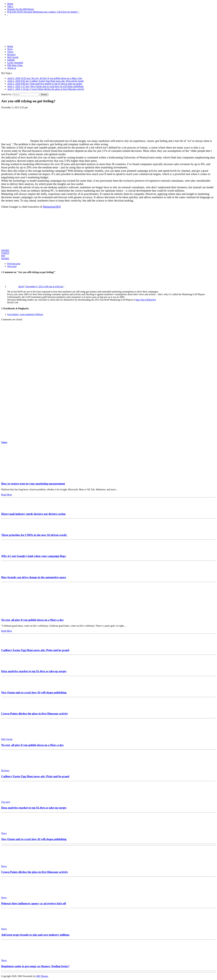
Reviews (11, 54)
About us (12, 68)
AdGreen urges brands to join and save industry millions (35, 935)
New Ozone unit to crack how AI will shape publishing (34, 692)
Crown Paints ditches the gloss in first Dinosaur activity (35, 714)
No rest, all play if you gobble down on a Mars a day (32, 620)
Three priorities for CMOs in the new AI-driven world (35, 535)
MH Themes (42, 976)
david (21, 286)
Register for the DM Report (21, 9)
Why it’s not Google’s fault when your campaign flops (33, 556)
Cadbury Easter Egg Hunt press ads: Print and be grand (35, 650)
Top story (6, 802)
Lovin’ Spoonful (15, 63)
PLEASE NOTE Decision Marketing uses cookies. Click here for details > (43, 12)
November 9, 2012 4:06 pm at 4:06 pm (44, 286)
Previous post (14, 264)
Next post (12, 266)
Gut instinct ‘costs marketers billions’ (25, 314)
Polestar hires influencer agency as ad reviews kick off (34, 903)
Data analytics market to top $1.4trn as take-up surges (34, 671)
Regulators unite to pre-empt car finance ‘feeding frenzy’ (35, 966)
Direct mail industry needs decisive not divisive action (33, 514)
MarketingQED (52, 207)
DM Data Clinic (15, 65)
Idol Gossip (13, 57)
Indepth (11, 60)
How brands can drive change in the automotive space (34, 577)
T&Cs (10, 6)
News (10, 49)
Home (10, 4)
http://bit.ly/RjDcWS (146, 300)
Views (10, 52)
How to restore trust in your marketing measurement (33, 484)
